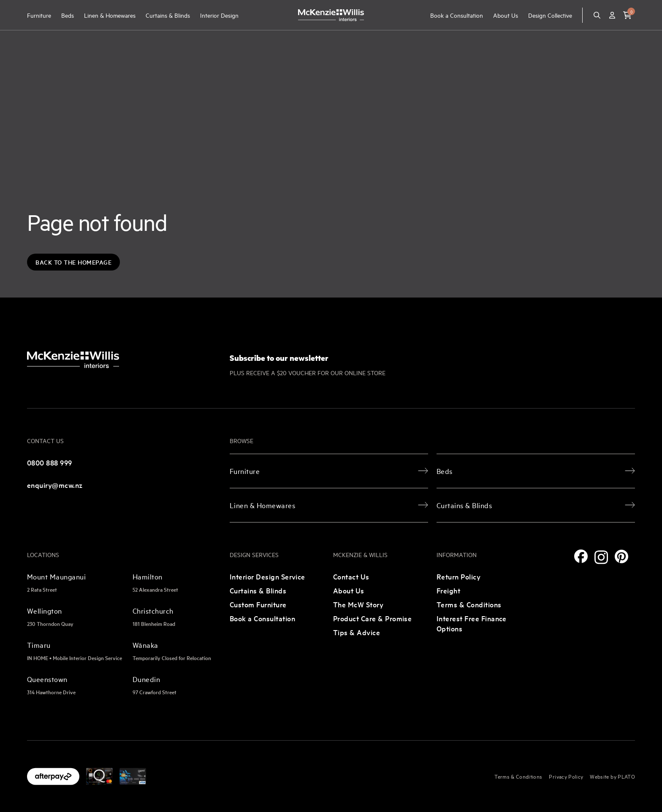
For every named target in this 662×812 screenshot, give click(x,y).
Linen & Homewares (110, 15)
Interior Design (219, 15)
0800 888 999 (50, 462)
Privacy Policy (566, 776)
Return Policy (459, 576)
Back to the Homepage (73, 262)
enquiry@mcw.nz (55, 485)
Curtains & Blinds (168, 15)
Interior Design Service (267, 576)
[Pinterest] (621, 556)
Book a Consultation (457, 15)
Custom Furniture (258, 604)
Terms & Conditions (469, 604)
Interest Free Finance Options (472, 623)
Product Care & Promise (372, 618)
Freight (448, 590)
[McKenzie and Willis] (331, 15)
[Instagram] (601, 557)
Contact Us (351, 576)
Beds (68, 15)
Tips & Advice (357, 632)
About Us (506, 15)
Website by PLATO (612, 776)
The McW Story (358, 604)
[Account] (612, 15)
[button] (627, 15)
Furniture (39, 15)
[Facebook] (581, 556)
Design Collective (550, 15)
